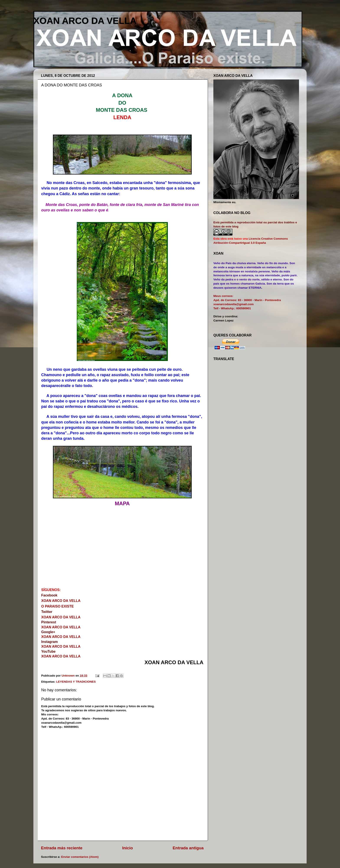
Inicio (128, 848)
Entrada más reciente (62, 848)
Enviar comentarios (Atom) (80, 857)
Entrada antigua (188, 848)
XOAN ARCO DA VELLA (85, 21)
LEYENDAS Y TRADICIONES (76, 682)
